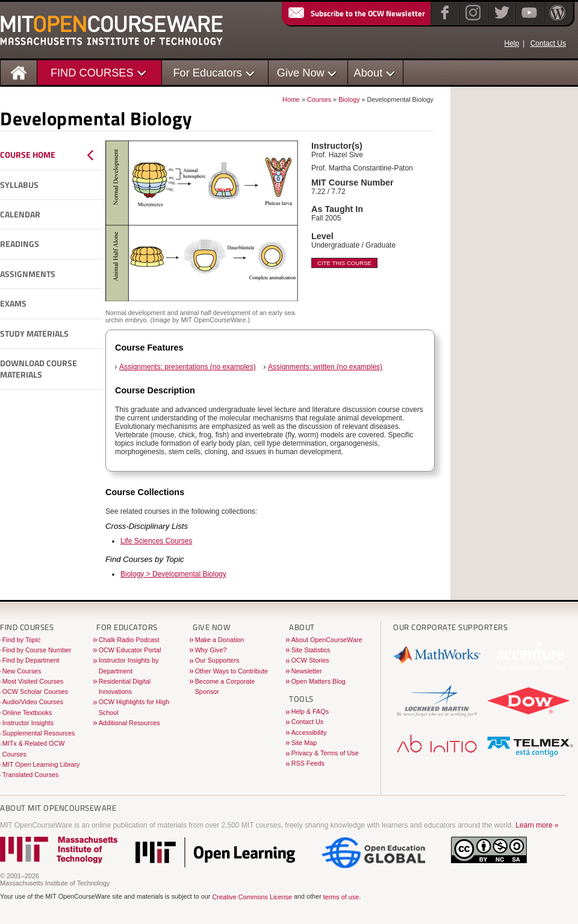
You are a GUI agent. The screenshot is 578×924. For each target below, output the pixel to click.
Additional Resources (129, 723)
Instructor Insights (28, 723)
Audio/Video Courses (33, 702)
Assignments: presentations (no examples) (188, 367)
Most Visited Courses (33, 681)
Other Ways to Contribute (232, 671)
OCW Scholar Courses (35, 691)
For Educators (207, 73)
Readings (20, 244)
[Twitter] (501, 20)
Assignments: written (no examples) (325, 367)
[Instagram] (472, 20)
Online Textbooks (27, 713)
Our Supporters (217, 660)
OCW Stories (310, 660)
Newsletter (307, 671)
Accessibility (309, 732)
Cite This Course (344, 263)
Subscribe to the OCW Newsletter (356, 13)
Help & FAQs (310, 711)
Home (291, 99)
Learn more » (537, 825)
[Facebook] (443, 20)
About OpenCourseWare (327, 640)
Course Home (28, 155)
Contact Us (548, 43)
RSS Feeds (308, 763)
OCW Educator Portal (130, 650)
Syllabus (19, 185)
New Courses (22, 671)
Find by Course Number (37, 650)
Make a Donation (220, 640)
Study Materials (34, 334)
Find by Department (31, 660)
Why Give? (211, 650)
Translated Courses (31, 775)
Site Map (304, 743)
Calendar (20, 214)
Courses (319, 99)
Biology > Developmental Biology (173, 574)
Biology (349, 99)
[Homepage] (19, 72)
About (368, 73)
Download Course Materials (39, 369)
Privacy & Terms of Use (325, 753)
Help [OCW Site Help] (511, 43)
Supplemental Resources (39, 733)
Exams (13, 304)
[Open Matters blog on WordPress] (557, 20)
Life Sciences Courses (156, 541)
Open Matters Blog (319, 681)
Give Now (301, 73)
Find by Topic (21, 640)
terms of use (341, 897)
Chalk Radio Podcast (129, 640)
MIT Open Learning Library (41, 764)
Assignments (28, 274)
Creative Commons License (252, 897)
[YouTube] (528, 20)
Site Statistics (311, 650)
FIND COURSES (92, 73)
